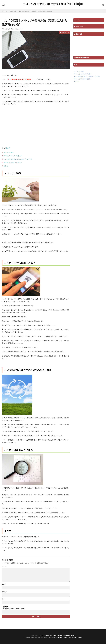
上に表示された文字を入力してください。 (14, 609)
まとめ (6, 166)
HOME (5, 11)
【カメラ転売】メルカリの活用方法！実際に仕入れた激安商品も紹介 (35, 11)
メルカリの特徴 (9, 152)
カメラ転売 (15, 29)
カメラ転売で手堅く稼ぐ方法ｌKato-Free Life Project (53, 4)
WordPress (79, 637)
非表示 (8, 148)
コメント (5, 566)
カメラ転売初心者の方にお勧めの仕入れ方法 (18, 159)
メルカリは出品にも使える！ (13, 162)
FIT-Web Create (62, 637)
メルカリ (21, 29)
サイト (4, 599)
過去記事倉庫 (13, 11)
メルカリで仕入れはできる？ (13, 156)
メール (4, 592)
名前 (4, 584)
